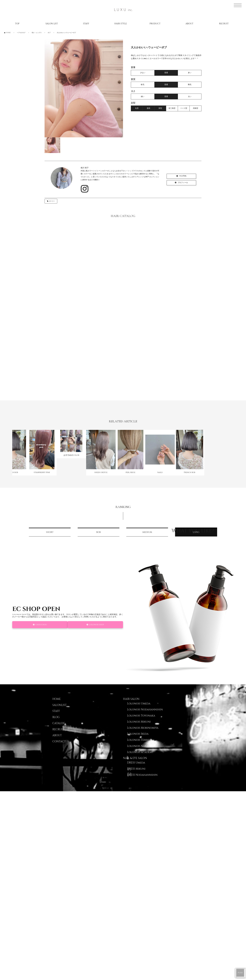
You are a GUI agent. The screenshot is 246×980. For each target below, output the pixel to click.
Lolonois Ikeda (138, 740)
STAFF (86, 24)
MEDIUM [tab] (147, 538)
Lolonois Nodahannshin (145, 715)
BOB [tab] (98, 538)
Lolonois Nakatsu (140, 752)
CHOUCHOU (41, 630)
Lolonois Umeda (139, 709)
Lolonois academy (140, 758)
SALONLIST (59, 711)
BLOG (56, 723)
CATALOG (59, 729)
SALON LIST (52, 24)
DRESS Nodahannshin (142, 780)
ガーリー (52, 201)
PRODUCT (155, 24)
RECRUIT (224, 24)
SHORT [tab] (50, 538)
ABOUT (189, 24)
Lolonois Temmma (140, 745)
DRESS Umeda (136, 768)
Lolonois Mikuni (139, 727)
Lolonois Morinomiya (143, 733)
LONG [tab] (196, 538)
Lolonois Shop (97, 630)
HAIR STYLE (121, 24)
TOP (17, 24)
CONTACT (59, 747)
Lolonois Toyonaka (141, 721)
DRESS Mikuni (136, 774)
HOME (57, 705)
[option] (84, 88)
